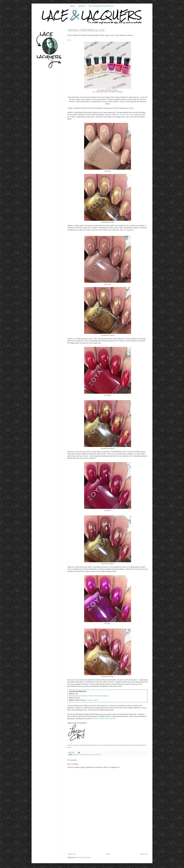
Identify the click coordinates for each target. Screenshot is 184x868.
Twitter (91, 696)
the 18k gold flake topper (125, 115)
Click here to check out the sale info (103, 719)
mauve (86, 754)
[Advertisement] (108, 836)
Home (72, 6)
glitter (74, 754)
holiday (81, 754)
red (135, 454)
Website (72, 696)
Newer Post (72, 854)
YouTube (98, 696)
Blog (77, 696)
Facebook (84, 696)
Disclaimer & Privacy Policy (101, 6)
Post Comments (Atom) (83, 857)
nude (90, 754)
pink (93, 754)
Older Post (144, 854)
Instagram (105, 696)
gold (78, 754)
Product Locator (92, 700)
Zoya (99, 754)
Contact (82, 6)
